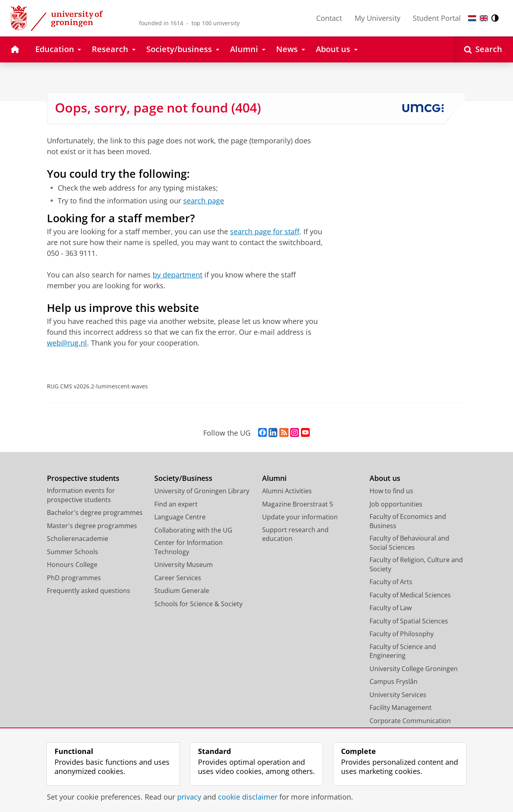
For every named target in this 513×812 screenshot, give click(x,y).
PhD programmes (74, 578)
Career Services (178, 578)
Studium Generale (182, 591)
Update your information (300, 517)
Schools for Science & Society (198, 604)
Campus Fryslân (394, 681)
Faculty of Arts (391, 582)
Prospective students (83, 478)
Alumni (274, 478)
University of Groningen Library (202, 491)
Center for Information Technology (189, 547)
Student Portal (437, 18)
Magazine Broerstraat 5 (298, 504)
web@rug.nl (67, 343)
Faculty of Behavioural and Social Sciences (409, 543)
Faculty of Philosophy (402, 634)
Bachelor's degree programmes (95, 513)
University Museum (184, 565)
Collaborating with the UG (193, 530)
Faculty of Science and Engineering (403, 651)
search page (204, 201)
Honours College (72, 565)
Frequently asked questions (89, 591)
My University (378, 18)
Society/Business (183, 478)
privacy (189, 797)
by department (178, 275)
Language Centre (180, 517)
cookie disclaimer (248, 797)
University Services (398, 695)
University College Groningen (414, 669)
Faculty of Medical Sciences (410, 595)
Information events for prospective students (81, 495)
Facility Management (401, 707)
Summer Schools (73, 552)
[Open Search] (483, 49)
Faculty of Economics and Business (408, 521)
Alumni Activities (287, 491)
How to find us (391, 491)
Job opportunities (396, 504)
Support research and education (295, 534)
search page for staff (265, 231)
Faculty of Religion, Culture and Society (416, 564)
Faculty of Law (391, 608)
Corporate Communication (410, 721)
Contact (329, 18)
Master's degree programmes (92, 526)
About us (385, 478)
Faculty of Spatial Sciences (409, 621)
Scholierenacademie (78, 539)
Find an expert (176, 504)
